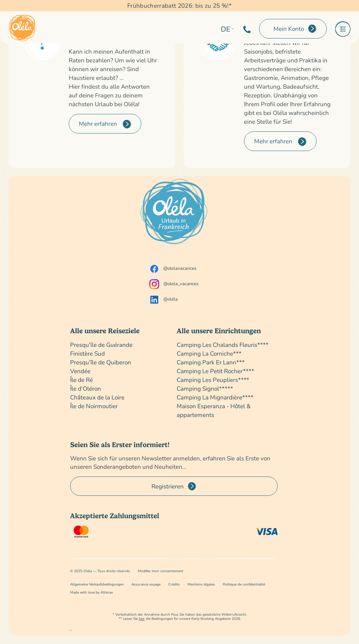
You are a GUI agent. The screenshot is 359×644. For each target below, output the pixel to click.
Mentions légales (201, 584)
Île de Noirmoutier (94, 406)
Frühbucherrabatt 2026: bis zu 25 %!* (179, 5)
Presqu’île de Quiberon (101, 362)
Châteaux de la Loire (97, 397)
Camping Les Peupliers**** (213, 380)
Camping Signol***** (205, 388)
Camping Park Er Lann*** (211, 362)
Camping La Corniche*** (209, 353)
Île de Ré (82, 380)
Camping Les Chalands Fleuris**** (223, 345)
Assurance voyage (146, 584)
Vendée (80, 371)
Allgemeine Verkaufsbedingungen (97, 584)
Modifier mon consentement (161, 571)
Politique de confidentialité (244, 584)
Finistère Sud (87, 353)
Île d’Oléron (86, 388)
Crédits (174, 584)
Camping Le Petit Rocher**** (215, 371)
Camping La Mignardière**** (215, 397)
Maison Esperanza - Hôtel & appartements (214, 410)
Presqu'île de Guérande (101, 345)
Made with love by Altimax (92, 592)
